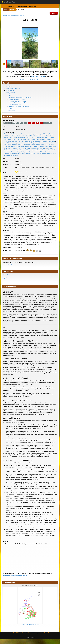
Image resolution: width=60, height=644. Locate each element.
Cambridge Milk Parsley (42, 134)
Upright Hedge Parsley (24, 154)
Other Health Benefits (15, 105)
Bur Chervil (22, 134)
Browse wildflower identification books (30, 79)
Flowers (12, 10)
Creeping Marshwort (15, 138)
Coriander (18, 136)
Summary (11, 94)
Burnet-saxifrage (30, 134)
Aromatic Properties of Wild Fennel (18, 103)
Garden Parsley (50, 139)
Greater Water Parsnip (49, 141)
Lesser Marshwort (17, 145)
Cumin (23, 138)
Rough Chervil (22, 148)
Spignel (8, 152)
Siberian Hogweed (31, 150)
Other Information (11, 92)
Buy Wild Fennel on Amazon (10, 265)
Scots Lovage (36, 148)
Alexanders (7, 134)
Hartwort (14, 143)
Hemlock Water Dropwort (30, 143)
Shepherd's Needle (9, 150)
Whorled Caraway (36, 154)
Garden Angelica (41, 139)
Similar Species (10, 90)
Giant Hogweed (16, 141)
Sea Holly (50, 148)
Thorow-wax (53, 152)
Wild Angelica (45, 154)
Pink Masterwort (44, 146)
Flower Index (33, 6)
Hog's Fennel (41, 143)
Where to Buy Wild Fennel (13, 89)
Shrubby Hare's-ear (20, 150)
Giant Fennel (7, 141)
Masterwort (44, 145)
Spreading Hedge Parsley (18, 152)
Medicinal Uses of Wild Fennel (17, 101)
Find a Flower (12, 6)
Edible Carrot (29, 138)
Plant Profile (9, 87)
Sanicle (29, 148)
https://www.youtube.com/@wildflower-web (15, 575)
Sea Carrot (43, 148)
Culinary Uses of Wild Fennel (17, 99)
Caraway (52, 134)
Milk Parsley (51, 145)
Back (54, 13)
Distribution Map (10, 110)
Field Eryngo (48, 138)
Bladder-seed (14, 134)
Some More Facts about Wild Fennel (19, 106)
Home (5, 6)
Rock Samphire (14, 148)
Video (10, 108)
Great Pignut (24, 141)
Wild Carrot (52, 154)
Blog (10, 96)
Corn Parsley (41, 136)
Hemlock (19, 143)
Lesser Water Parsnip (29, 145)
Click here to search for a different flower (13, 16)
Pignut (37, 146)
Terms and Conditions (30, 638)
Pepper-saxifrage (30, 146)
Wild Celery (7, 155)
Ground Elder (7, 143)
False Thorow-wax (39, 138)
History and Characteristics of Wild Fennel (20, 98)
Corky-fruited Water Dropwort (29, 136)
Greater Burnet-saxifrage (35, 141)
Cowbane (6, 138)
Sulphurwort (37, 152)
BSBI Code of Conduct (38, 77)
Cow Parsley (49, 136)
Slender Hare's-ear (42, 150)
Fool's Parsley (21, 139)
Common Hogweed (9, 136)
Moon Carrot (7, 146)
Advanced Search (22, 6)
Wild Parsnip (14, 155)
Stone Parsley (29, 152)
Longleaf (38, 145)
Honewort (48, 143)
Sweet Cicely (45, 152)
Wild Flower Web (8, 2)
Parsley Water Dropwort (18, 146)
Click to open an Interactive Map (30, 625)
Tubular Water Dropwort (10, 154)
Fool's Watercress (30, 139)
